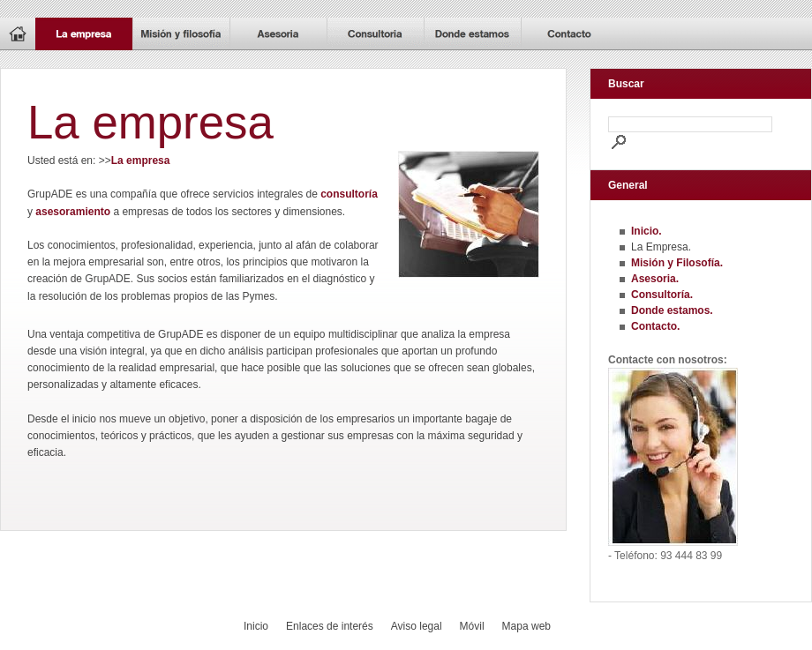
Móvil (472, 626)
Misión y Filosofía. (677, 263)
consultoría (349, 194)
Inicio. (647, 231)
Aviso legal (417, 626)
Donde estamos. (672, 310)
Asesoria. (655, 279)
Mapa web (526, 626)
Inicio (256, 626)
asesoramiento (73, 212)
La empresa (141, 161)
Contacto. (655, 326)
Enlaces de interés (330, 626)
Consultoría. (662, 295)
